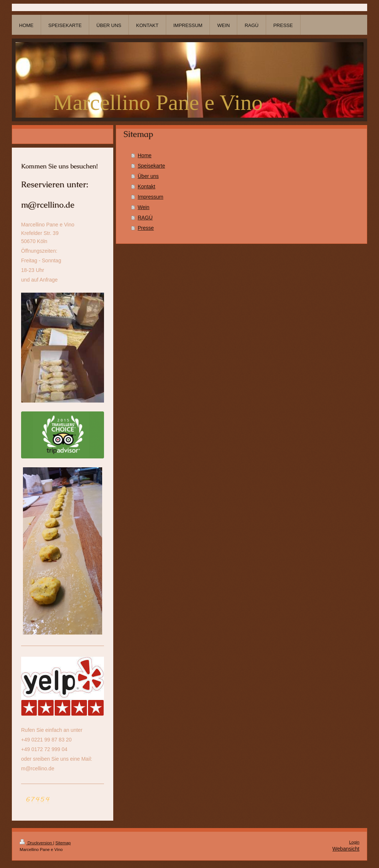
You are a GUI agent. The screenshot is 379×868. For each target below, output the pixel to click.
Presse (146, 228)
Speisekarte (151, 166)
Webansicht (346, 849)
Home (145, 155)
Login (354, 842)
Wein (144, 207)
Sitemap (63, 843)
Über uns (148, 176)
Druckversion (36, 843)
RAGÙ (145, 218)
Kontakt (146, 186)
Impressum (150, 197)
